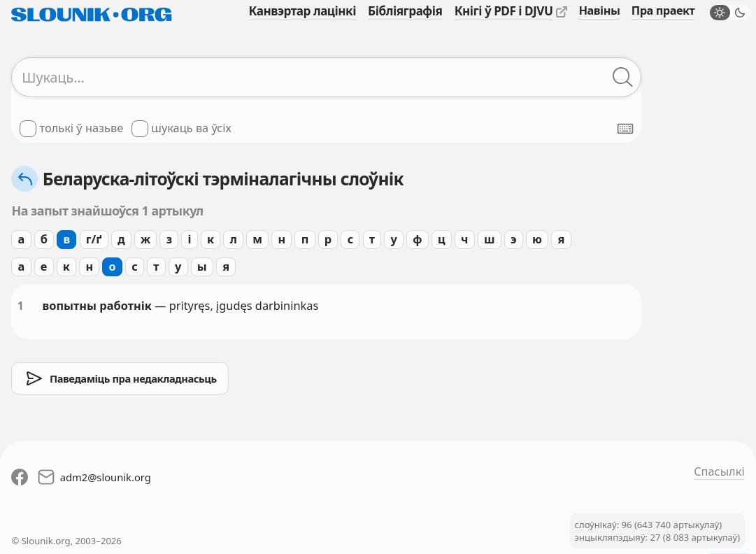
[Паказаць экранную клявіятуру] (625, 129)
